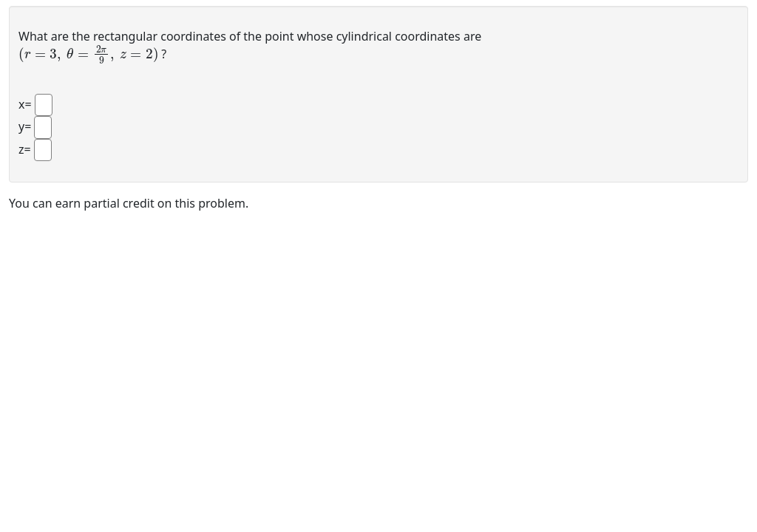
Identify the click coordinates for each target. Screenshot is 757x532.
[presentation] (88, 53)
